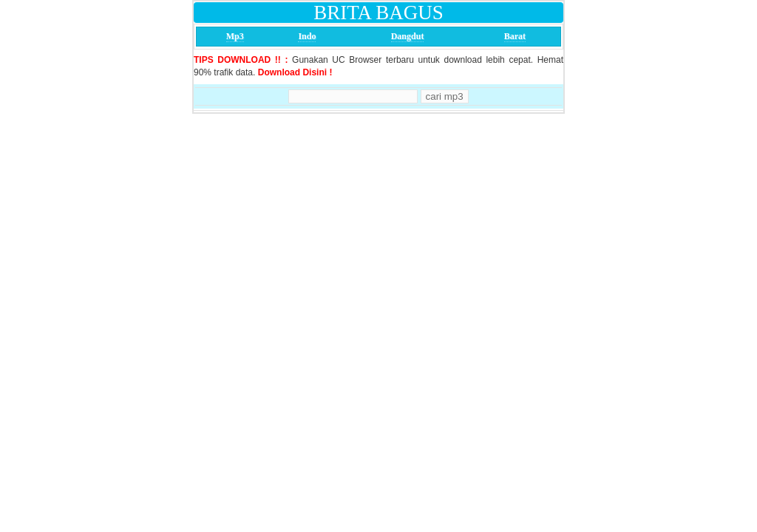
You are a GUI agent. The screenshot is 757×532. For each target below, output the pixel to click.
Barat (515, 36)
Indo (307, 36)
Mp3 (235, 36)
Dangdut (408, 36)
